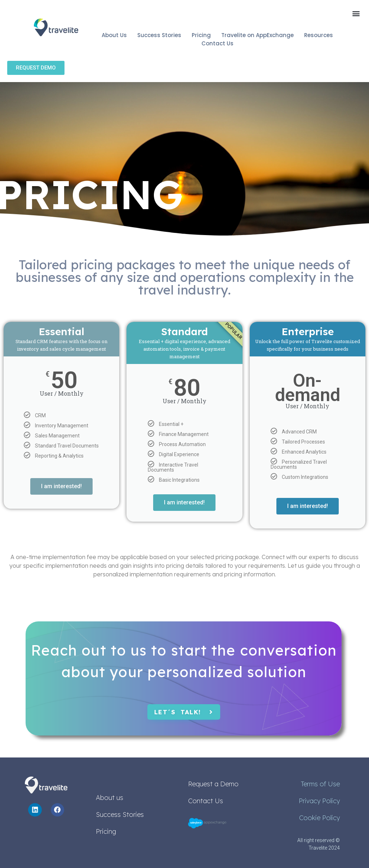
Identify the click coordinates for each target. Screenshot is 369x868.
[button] (356, 13)
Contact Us (206, 801)
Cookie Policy (319, 818)
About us (110, 798)
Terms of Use (320, 784)
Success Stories (120, 815)
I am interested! (61, 486)
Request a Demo (213, 784)
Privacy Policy (319, 801)
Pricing (106, 831)
